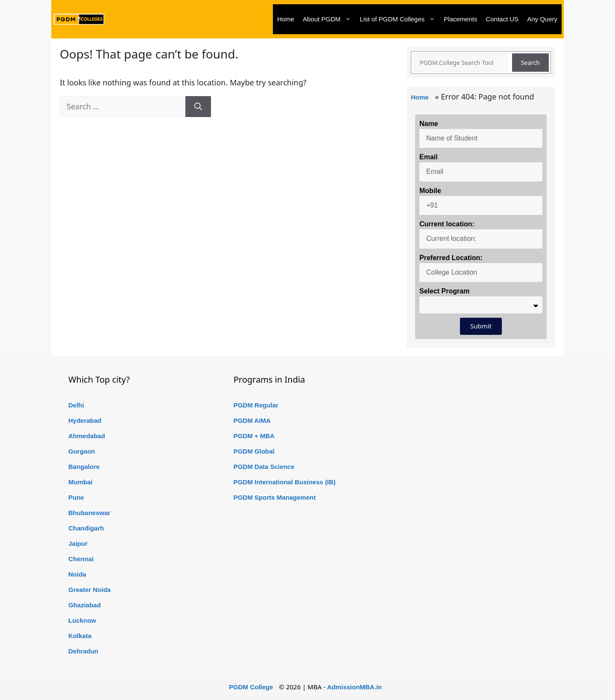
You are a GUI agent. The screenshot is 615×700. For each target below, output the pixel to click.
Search (530, 63)
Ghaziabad (85, 605)
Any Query (542, 19)
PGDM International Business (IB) (285, 482)
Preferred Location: (451, 258)
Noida (77, 574)
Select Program (444, 291)
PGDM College (251, 687)
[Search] (198, 107)
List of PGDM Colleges (400, 19)
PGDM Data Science (264, 467)
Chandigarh (86, 528)
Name (429, 124)
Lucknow (82, 620)
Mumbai (81, 482)
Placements (460, 19)
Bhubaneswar (89, 513)
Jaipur (78, 543)
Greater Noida (89, 590)
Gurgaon (82, 451)
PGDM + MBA (254, 436)
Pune (76, 497)
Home (286, 19)
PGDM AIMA (252, 420)
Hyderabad (85, 420)
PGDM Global (254, 451)
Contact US (502, 19)
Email (429, 157)
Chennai (81, 559)
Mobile (430, 191)
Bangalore (84, 467)
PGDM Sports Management (275, 497)
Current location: (447, 224)
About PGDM (329, 19)
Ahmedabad (87, 436)
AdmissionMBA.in (354, 687)
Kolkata (80, 636)
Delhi (76, 405)
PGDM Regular (256, 405)
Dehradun (83, 651)
